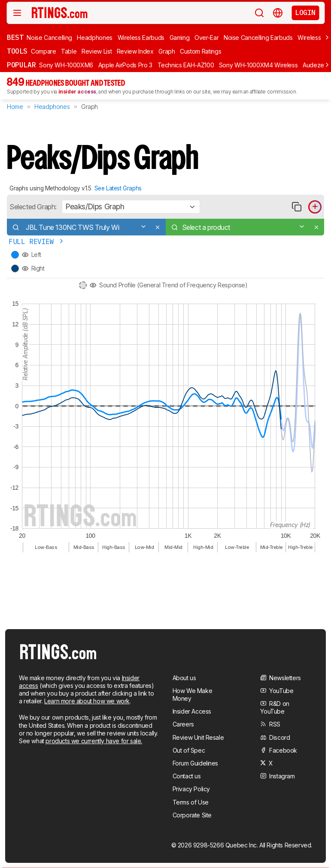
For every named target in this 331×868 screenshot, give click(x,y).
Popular (21, 65)
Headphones (95, 38)
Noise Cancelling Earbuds (258, 38)
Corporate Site (192, 815)
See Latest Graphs (118, 188)
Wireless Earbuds (141, 38)
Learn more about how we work (87, 701)
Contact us (187, 776)
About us (184, 678)
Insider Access (192, 711)
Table (69, 51)
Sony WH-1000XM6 (66, 65)
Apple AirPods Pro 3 (125, 65)
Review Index (135, 51)
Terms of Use (191, 802)
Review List (97, 51)
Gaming (180, 38)
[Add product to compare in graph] (315, 207)
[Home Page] (60, 12)
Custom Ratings (200, 51)
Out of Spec (189, 750)
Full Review (37, 242)
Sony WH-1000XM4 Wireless (258, 65)
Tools (17, 51)
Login (305, 12)
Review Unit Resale (198, 737)
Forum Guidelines (196, 763)
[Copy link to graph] (296, 207)
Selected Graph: (33, 207)
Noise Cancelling (49, 38)
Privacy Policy (191, 789)
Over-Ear (206, 38)
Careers (183, 724)
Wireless (309, 38)
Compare (44, 51)
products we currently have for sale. (94, 741)
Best (15, 37)
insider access (77, 92)
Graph (167, 51)
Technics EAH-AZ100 (186, 65)
